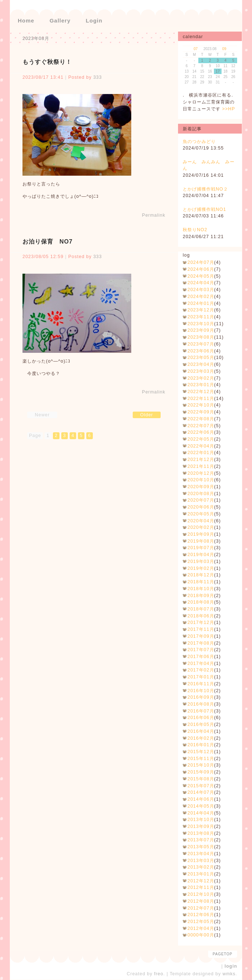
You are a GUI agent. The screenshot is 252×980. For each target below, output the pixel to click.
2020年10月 (201, 480)
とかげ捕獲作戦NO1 (205, 209)
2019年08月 (201, 541)
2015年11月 (201, 759)
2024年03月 (201, 290)
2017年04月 (201, 663)
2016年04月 (201, 731)
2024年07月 (201, 262)
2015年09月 (201, 772)
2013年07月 (201, 840)
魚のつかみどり (199, 142)
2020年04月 (201, 521)
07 (196, 49)
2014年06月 (201, 799)
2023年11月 (201, 317)
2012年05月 (201, 922)
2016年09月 (201, 697)
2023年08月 (201, 337)
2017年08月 (201, 643)
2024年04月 (201, 283)
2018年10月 (201, 589)
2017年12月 (201, 622)
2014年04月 (201, 813)
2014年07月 (201, 792)
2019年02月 (201, 568)
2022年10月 (201, 405)
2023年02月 (201, 378)
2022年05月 (201, 439)
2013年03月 (201, 861)
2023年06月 (201, 351)
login (231, 966)
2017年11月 (201, 629)
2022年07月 (201, 426)
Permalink (154, 215)
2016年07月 (201, 711)
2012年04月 (201, 928)
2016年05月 (201, 724)
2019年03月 (201, 562)
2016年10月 (201, 691)
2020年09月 (201, 487)
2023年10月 (201, 324)
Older (147, 415)
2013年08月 (201, 833)
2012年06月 (201, 915)
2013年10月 (201, 820)
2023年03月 (201, 371)
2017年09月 (201, 636)
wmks (229, 974)
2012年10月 (201, 894)
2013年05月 (201, 847)
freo (159, 974)
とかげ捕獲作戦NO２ (205, 189)
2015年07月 (201, 786)
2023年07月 (201, 344)
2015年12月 (201, 752)
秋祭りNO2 (195, 230)
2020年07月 (201, 500)
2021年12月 (201, 460)
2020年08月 (201, 494)
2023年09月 (201, 330)
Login (94, 21)
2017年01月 (201, 677)
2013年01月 (201, 874)
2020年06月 (201, 507)
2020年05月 (201, 514)
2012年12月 (201, 881)
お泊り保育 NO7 (47, 241)
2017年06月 (201, 657)
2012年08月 (201, 901)
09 (224, 49)
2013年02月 (201, 867)
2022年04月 (201, 446)
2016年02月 (201, 738)
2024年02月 (201, 297)
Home (26, 21)
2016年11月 (201, 684)
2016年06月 (201, 718)
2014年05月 (201, 806)
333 (98, 77)
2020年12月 (201, 473)
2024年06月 (201, 269)
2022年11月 (201, 399)
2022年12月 (201, 392)
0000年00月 (201, 935)
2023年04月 (201, 364)
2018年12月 (201, 575)
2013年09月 (201, 826)
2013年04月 (201, 854)
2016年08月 (201, 704)
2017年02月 (201, 670)
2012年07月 (201, 908)
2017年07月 (201, 650)
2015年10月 (201, 765)
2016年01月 (201, 745)
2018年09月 (201, 596)
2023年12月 (201, 310)
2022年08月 (201, 419)
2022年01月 (201, 453)
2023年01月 (201, 385)
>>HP (228, 109)
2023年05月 (201, 358)
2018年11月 (201, 582)
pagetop (223, 954)
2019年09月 (201, 534)
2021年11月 (201, 466)
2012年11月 (201, 887)
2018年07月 (201, 609)
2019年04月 (201, 555)
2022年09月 (201, 412)
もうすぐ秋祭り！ (47, 62)
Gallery (60, 21)
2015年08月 (201, 779)
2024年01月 (201, 303)
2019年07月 (201, 548)
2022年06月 (201, 432)
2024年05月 (201, 276)
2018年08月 (201, 602)
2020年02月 (201, 527)
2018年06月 (201, 616)
